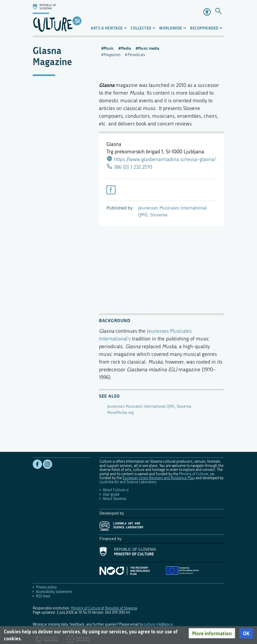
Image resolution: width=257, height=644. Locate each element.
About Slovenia (114, 499)
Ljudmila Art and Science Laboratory (128, 482)
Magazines (112, 55)
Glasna (107, 85)
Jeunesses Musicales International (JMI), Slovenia (149, 406)
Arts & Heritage (107, 28)
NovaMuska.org (121, 413)
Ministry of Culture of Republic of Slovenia (104, 608)
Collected (141, 28)
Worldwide (171, 28)
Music (109, 48)
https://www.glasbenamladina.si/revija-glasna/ (165, 159)
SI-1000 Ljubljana (185, 152)
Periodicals (136, 55)
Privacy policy (46, 587)
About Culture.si (116, 490)
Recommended (204, 28)
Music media (149, 48)
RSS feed (43, 596)
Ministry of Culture (194, 474)
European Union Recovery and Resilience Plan (159, 478)
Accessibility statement (54, 592)
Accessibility (207, 12)
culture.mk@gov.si (158, 624)
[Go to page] (218, 12)
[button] (212, 633)
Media (126, 48)
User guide (111, 494)
